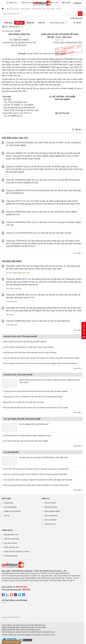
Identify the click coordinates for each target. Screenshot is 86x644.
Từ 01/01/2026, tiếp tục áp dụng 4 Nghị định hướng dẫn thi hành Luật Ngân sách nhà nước (38, 480)
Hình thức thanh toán (11, 539)
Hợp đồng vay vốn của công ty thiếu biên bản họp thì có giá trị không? (30, 352)
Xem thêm (78, 253)
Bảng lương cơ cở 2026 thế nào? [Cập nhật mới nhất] (23, 402)
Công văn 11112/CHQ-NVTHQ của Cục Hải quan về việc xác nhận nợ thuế (39, 233)
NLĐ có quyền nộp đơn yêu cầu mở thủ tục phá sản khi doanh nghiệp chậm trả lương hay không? (40, 363)
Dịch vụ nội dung (50, 520)
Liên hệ (7, 516)
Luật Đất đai (36, 635)
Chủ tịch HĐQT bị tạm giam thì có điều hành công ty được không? (28, 347)
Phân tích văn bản (51, 507)
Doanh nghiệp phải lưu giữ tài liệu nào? (34, 424)
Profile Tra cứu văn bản (12, 511)
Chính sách (26, 273)
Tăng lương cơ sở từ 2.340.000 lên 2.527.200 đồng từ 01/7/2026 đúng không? (33, 397)
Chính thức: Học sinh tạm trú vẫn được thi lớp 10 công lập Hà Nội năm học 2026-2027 (36, 469)
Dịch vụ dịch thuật (51, 516)
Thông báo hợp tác (11, 556)
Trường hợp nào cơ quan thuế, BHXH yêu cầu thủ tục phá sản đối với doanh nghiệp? (36, 391)
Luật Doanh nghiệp (24, 635)
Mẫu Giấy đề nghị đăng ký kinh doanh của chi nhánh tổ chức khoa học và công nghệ (35, 408)
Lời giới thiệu (9, 503)
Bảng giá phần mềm (11, 535)
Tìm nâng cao (76, 18)
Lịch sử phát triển (10, 507)
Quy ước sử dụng (10, 543)
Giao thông (10, 288)
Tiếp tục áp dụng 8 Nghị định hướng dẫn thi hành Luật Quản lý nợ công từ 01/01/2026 (36, 485)
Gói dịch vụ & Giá (52, 3)
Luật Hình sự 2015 (49, 635)
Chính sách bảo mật (11, 547)
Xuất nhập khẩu (12, 301)
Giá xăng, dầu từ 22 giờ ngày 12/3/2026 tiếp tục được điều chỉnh (44, 457)
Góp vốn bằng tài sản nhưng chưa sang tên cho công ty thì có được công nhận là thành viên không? (41, 358)
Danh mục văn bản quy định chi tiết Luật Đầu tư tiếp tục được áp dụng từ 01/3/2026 (35, 474)
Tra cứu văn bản (50, 503)
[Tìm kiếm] (80, 14)
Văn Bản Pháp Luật (9, 635)
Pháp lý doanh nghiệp (52, 511)
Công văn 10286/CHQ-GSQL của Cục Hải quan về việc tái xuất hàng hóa (38, 321)
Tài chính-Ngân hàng (13, 273)
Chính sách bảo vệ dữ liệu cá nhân (16, 552)
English (66, 3)
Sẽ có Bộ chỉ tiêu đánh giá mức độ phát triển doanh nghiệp (26, 441)
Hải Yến (77, 129)
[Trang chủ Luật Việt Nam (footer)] (42, 565)
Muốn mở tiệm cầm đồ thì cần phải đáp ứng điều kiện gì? (25, 342)
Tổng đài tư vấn (50, 524)
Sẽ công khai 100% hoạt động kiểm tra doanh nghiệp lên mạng (27, 436)
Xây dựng (18, 288)
